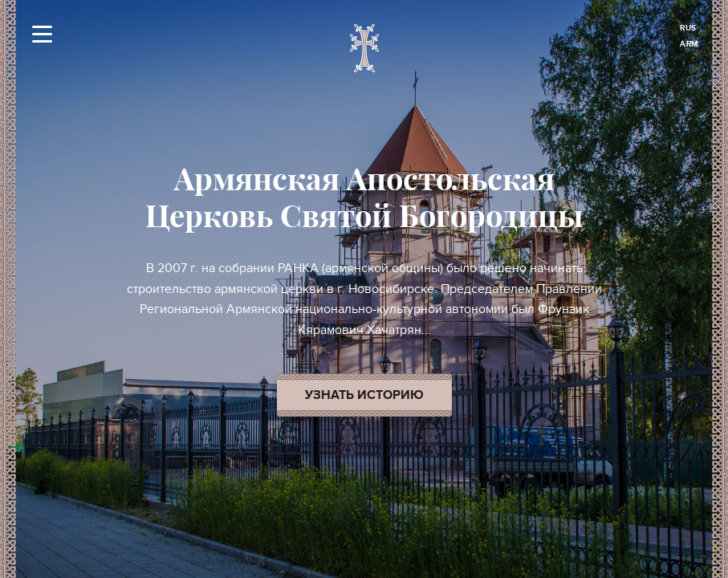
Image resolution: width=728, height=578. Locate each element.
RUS (688, 28)
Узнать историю (364, 395)
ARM (689, 44)
